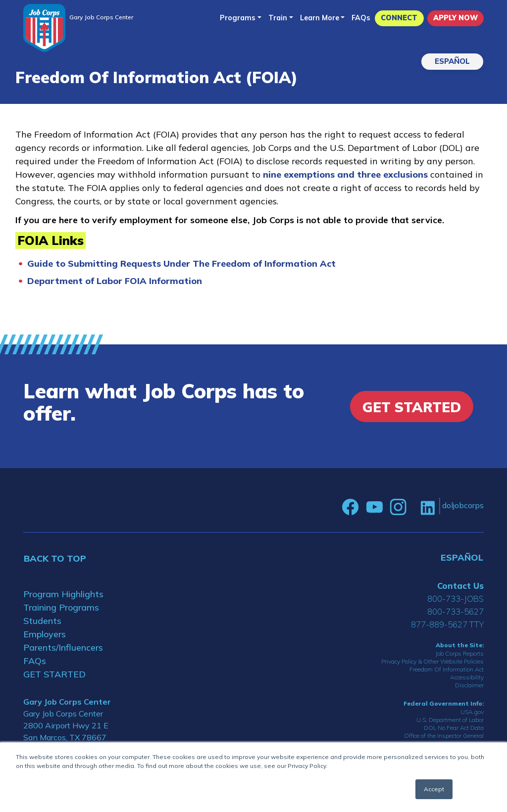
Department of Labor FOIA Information (115, 281)
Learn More (320, 18)
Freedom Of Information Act (447, 669)
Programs (238, 18)
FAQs (361, 18)
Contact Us (460, 586)
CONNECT (399, 18)
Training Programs (61, 607)
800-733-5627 (456, 611)
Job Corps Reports (459, 653)
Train (278, 18)
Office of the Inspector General (444, 736)
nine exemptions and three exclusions (347, 174)
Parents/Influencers (63, 647)
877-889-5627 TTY (447, 624)
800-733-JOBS (456, 598)
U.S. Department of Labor (450, 720)
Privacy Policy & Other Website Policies (432, 661)
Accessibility (467, 677)
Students (42, 621)
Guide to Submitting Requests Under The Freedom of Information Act (181, 263)
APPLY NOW (456, 18)
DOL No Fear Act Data (454, 728)
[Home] (44, 28)
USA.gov (472, 712)
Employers (45, 634)
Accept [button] (434, 789)
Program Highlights (63, 594)
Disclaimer (469, 685)
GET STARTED (54, 674)
